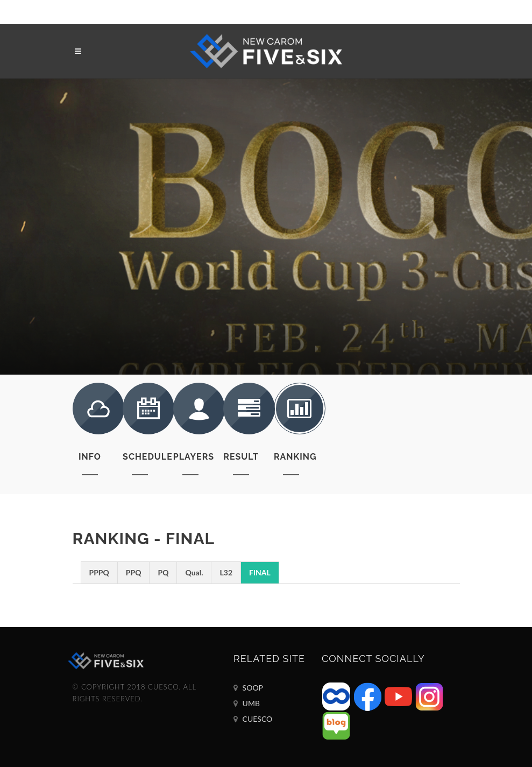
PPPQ (99, 572)
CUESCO (253, 719)
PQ (163, 572)
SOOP (248, 688)
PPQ (134, 572)
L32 (226, 572)
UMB (247, 703)
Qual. (194, 572)
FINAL (260, 572)
